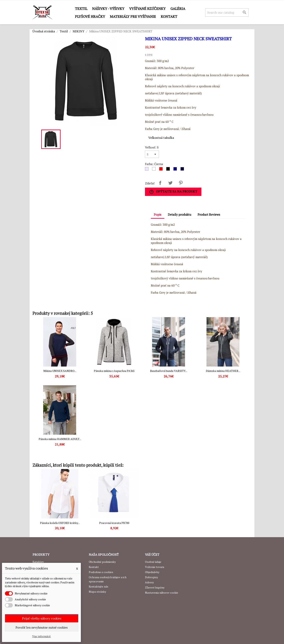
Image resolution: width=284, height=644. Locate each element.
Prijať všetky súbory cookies (42, 618)
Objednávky (152, 572)
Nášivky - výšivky (108, 8)
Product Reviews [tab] (209, 214)
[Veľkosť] (152, 154)
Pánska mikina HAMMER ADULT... (60, 439)
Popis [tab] (158, 214)
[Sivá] (148, 170)
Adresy (149, 582)
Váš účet (152, 555)
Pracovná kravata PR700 (114, 523)
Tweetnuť (170, 183)
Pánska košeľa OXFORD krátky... (60, 523)
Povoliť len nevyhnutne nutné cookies (42, 627)
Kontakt (169, 16)
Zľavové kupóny (155, 587)
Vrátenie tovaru (155, 567)
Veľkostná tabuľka (161, 138)
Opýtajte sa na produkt (173, 192)
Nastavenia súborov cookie (162, 593)
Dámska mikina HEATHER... (223, 371)
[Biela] (155, 170)
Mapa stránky (97, 592)
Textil (81, 8)
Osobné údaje (153, 562)
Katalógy (38, 562)
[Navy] (183, 170)
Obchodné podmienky (102, 562)
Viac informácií (41, 636)
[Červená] (162, 170)
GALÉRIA (178, 8)
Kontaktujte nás (99, 586)
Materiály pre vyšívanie (133, 16)
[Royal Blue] (176, 170)
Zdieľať (160, 183)
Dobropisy (151, 577)
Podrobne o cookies (101, 572)
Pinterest (181, 183)
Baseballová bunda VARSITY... (169, 371)
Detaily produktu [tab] (179, 214)
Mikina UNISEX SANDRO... (60, 371)
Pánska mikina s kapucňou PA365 (114, 371)
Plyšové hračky (90, 16)
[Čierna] (169, 170)
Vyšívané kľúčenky (147, 8)
